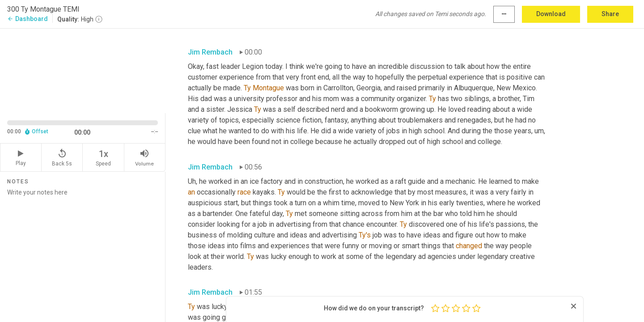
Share (610, 14)
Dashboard (28, 19)
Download (551, 14)
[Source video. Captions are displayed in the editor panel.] (83, 70)
